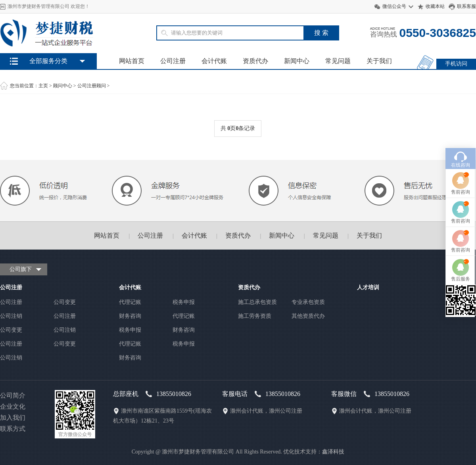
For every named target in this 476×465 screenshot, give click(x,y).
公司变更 (65, 302)
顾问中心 (63, 86)
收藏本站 (435, 6)
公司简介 (13, 395)
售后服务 (461, 262)
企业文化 (13, 406)
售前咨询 (461, 175)
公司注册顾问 (92, 86)
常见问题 (338, 61)
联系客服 (466, 6)
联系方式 (13, 429)
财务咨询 (130, 316)
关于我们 (379, 61)
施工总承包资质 (257, 302)
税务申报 (184, 302)
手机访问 (456, 64)
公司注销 (11, 316)
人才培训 (368, 287)
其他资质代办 (308, 316)
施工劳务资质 (255, 316)
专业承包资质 (308, 302)
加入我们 (13, 418)
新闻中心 (297, 61)
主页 (43, 86)
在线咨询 (461, 148)
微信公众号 (394, 6)
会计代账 (214, 61)
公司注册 (173, 61)
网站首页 (132, 61)
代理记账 (130, 302)
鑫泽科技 (333, 452)
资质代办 (255, 61)
